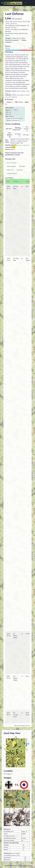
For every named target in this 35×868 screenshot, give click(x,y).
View (16, 726)
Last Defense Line (15, 30)
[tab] (12, 163)
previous (14, 24)
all (18, 726)
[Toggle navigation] (25, 3)
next (8, 24)
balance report (25, 726)
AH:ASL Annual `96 (18, 22)
